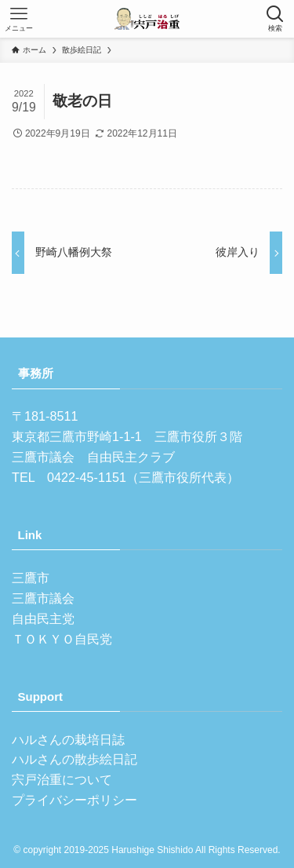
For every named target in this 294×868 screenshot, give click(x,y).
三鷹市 (31, 578)
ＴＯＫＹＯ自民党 (62, 639)
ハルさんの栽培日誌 (68, 739)
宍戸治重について (62, 779)
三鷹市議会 (43, 598)
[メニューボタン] (19, 19)
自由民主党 (43, 618)
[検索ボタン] (275, 19)
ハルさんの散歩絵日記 (74, 759)
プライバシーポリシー (74, 800)
